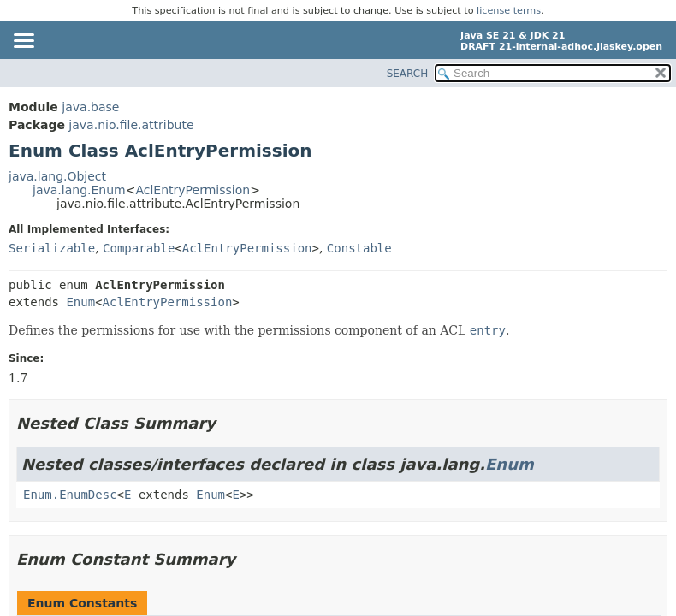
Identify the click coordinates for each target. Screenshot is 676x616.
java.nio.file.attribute (131, 125)
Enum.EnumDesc (70, 495)
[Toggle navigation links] (23, 42)
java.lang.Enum (79, 190)
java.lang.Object (57, 176)
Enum (80, 302)
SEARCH (408, 74)
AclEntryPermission (193, 190)
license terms (509, 11)
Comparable (139, 248)
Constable (359, 248)
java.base (90, 107)
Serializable (52, 248)
